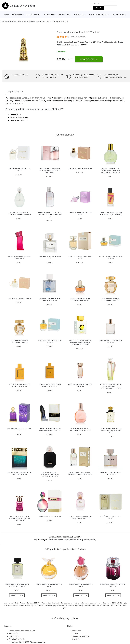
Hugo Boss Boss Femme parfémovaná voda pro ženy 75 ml (50, 171)
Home (7, 15)
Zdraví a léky (79, 15)
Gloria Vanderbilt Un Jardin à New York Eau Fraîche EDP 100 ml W (110, 171)
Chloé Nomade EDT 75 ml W (19, 298)
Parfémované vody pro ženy (80, 540)
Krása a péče (17, 15)
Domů (2, 22)
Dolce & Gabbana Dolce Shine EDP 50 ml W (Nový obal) (110, 430)
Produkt (8, 22)
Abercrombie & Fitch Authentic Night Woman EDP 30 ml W (19, 518)
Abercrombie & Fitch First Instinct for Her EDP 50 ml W (50, 215)
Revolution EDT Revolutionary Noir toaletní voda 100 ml (50, 474)
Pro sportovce (118, 15)
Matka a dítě (49, 15)
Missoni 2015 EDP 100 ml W (50, 516)
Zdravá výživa (64, 15)
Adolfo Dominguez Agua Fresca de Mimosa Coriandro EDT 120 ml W (111, 386)
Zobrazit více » (83, 45)
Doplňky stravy (33, 15)
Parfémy (25, 22)
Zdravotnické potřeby (98, 15)
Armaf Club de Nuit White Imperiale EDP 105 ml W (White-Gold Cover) (80, 342)
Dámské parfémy (35, 22)
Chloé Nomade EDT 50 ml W (80, 169)
